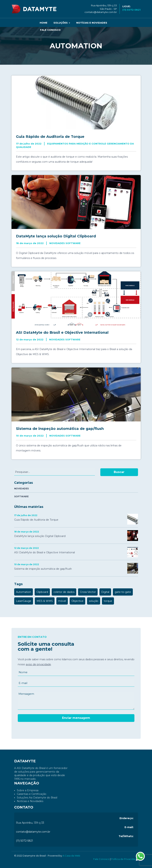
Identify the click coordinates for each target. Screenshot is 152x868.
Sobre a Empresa (28, 790)
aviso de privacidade (38, 664)
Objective (77, 601)
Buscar (119, 472)
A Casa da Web (71, 856)
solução (94, 601)
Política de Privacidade (125, 859)
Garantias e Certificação (32, 794)
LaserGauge (24, 601)
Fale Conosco (50, 30)
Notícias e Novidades (92, 23)
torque (108, 601)
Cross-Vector (88, 592)
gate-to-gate (123, 592)
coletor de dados (64, 592)
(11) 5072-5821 (24, 841)
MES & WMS (45, 601)
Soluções (62, 23)
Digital (105, 592)
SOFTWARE (21, 496)
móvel (62, 601)
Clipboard (42, 592)
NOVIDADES (22, 488)
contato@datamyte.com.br (101, 12)
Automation (24, 592)
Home (44, 23)
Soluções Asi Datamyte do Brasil (37, 798)
